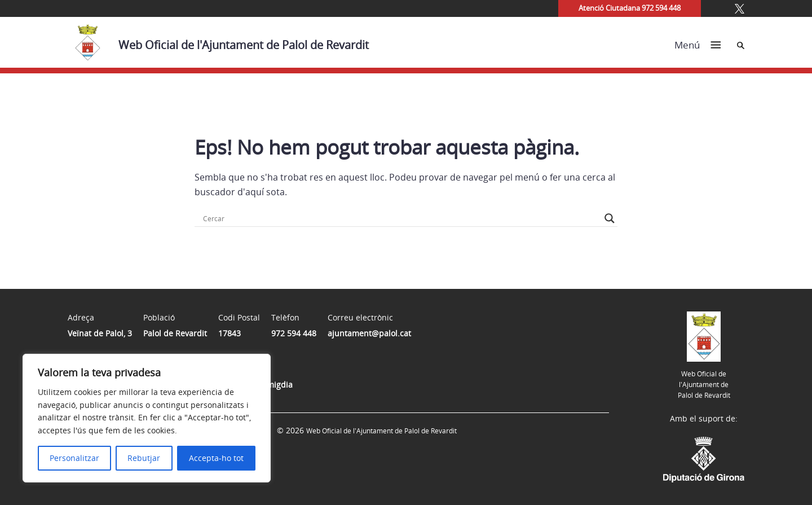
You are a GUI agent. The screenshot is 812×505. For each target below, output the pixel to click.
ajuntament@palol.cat (369, 333)
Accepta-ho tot (216, 458)
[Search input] (401, 218)
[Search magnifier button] (610, 218)
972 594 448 (294, 333)
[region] (147, 418)
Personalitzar (74, 458)
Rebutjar (144, 458)
